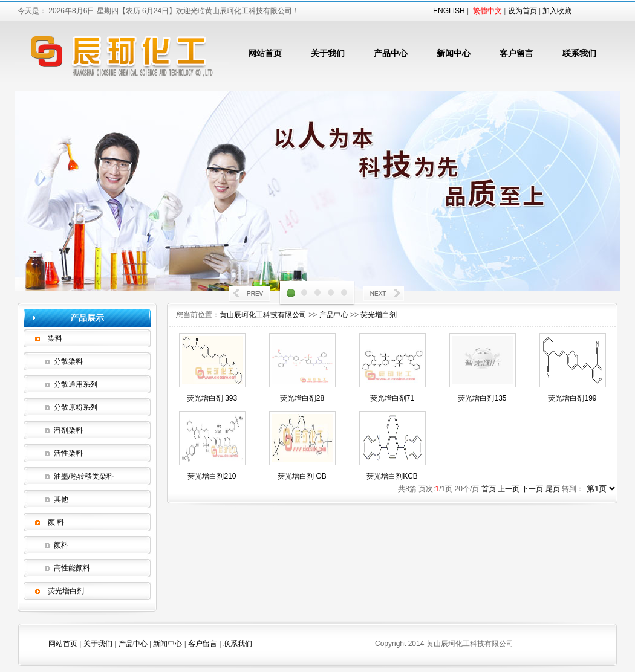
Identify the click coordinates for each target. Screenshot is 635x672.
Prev (250, 295)
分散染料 (68, 361)
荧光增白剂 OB (302, 476)
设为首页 (523, 11)
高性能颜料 (72, 568)
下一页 (532, 489)
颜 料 (56, 522)
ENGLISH (449, 11)
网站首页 (265, 53)
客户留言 (516, 53)
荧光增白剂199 (572, 398)
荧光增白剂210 (212, 476)
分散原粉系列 (76, 407)
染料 (55, 338)
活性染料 (68, 453)
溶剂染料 (68, 430)
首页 (489, 489)
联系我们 (579, 53)
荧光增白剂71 (392, 398)
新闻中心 (454, 53)
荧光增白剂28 (302, 398)
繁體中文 (487, 11)
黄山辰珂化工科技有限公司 (263, 315)
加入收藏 (557, 11)
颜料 (61, 545)
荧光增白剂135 (482, 398)
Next (385, 295)
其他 (61, 499)
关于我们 (328, 53)
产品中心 (391, 53)
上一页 (509, 489)
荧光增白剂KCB (392, 476)
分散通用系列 (76, 384)
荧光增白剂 (66, 591)
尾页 (553, 489)
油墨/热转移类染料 (84, 476)
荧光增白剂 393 (212, 398)
